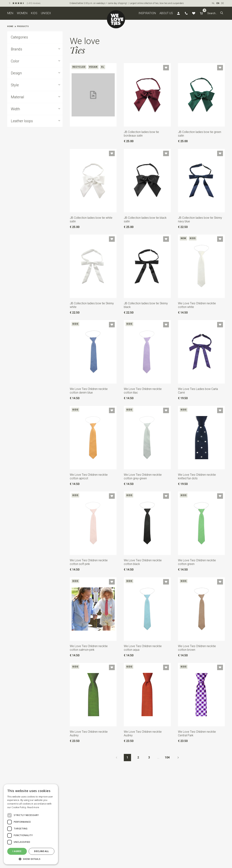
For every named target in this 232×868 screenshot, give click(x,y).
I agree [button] (17, 851)
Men (10, 13)
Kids (34, 13)
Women (22, 13)
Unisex (46, 13)
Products (23, 26)
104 (167, 757)
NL (213, 3)
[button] (222, 13)
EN (218, 3)
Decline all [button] (41, 851)
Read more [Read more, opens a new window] (33, 807)
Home (10, 26)
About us (166, 13)
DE (222, 3)
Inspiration (147, 13)
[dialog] (31, 824)
